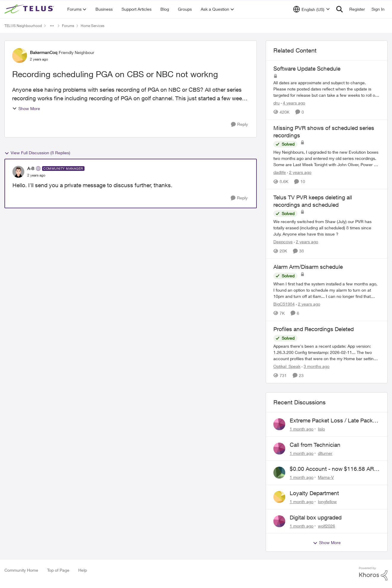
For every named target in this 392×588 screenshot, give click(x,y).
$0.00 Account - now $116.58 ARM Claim (334, 469)
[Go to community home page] (30, 9)
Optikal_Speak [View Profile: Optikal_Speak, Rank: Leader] (287, 366)
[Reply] (239, 124)
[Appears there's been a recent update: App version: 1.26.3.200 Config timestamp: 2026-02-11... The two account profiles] (327, 352)
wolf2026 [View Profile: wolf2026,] (326, 526)
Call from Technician (315, 445)
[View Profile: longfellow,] (279, 497)
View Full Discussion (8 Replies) (37, 153)
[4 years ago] (293, 103)
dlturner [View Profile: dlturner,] (325, 453)
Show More (26, 108)
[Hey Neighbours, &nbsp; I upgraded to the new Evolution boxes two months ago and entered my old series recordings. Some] (327, 158)
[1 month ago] (302, 429)
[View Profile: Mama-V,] (279, 473)
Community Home (21, 570)
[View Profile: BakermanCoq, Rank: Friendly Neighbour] (20, 55)
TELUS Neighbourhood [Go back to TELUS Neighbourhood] (23, 26)
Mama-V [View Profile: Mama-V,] (326, 477)
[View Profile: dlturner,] (279, 449)
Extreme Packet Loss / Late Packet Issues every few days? (334, 421)
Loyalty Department (314, 493)
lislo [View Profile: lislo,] (321, 429)
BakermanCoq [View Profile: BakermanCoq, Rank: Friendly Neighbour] (44, 52)
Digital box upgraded (316, 517)
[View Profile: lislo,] (279, 424)
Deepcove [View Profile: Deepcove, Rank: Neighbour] (283, 242)
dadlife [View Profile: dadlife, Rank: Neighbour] (280, 172)
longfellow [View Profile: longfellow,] (327, 502)
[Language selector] (311, 9)
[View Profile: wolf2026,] (279, 521)
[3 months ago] (315, 366)
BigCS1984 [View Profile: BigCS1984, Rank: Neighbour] (284, 304)
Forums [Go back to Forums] (68, 26)
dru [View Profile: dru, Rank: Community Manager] (277, 103)
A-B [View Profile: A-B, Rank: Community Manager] (31, 168)
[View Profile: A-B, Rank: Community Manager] (18, 172)
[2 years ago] (299, 172)
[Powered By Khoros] (373, 574)
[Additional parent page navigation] (52, 26)
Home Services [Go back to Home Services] (93, 26)
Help (83, 570)
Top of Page (58, 570)
